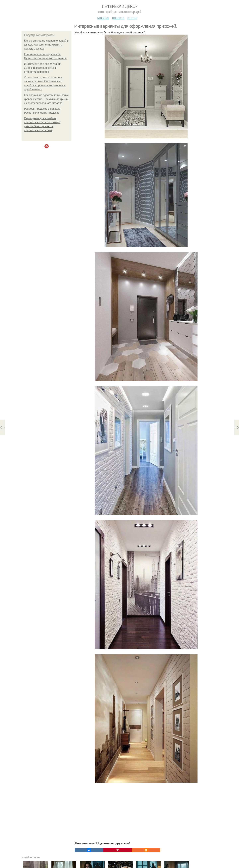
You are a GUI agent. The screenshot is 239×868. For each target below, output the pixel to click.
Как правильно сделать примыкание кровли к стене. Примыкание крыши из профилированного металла (46, 99)
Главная (103, 18)
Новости (118, 18)
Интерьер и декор (120, 6)
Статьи (132, 18)
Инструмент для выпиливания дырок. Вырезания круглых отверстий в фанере (43, 68)
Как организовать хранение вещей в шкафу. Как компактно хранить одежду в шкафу (46, 45)
